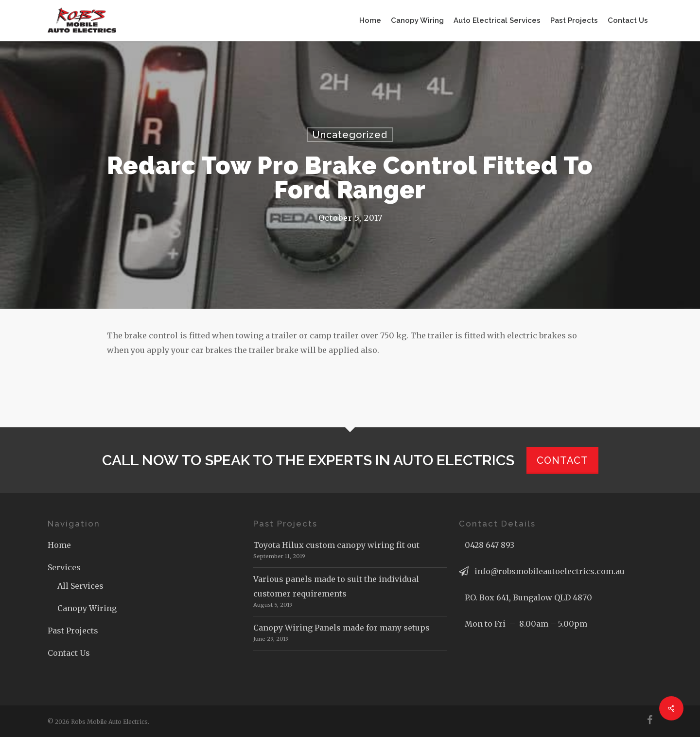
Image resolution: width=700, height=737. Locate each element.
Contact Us (69, 653)
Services (64, 567)
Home (59, 545)
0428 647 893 (490, 545)
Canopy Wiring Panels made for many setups (341, 628)
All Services (80, 586)
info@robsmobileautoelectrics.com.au (550, 571)
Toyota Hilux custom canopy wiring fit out (336, 545)
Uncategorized (350, 135)
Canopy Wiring (87, 608)
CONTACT (562, 460)
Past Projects (73, 631)
